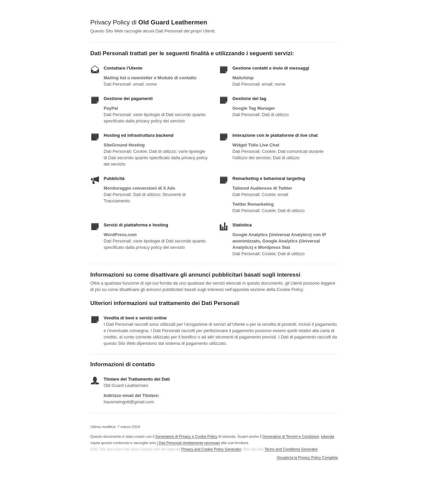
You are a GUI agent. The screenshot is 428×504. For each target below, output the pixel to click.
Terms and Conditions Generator (291, 449)
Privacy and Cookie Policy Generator (211, 449)
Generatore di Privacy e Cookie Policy (186, 436)
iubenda (328, 436)
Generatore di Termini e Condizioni (291, 436)
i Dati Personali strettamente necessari (188, 443)
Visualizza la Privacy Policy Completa (307, 458)
